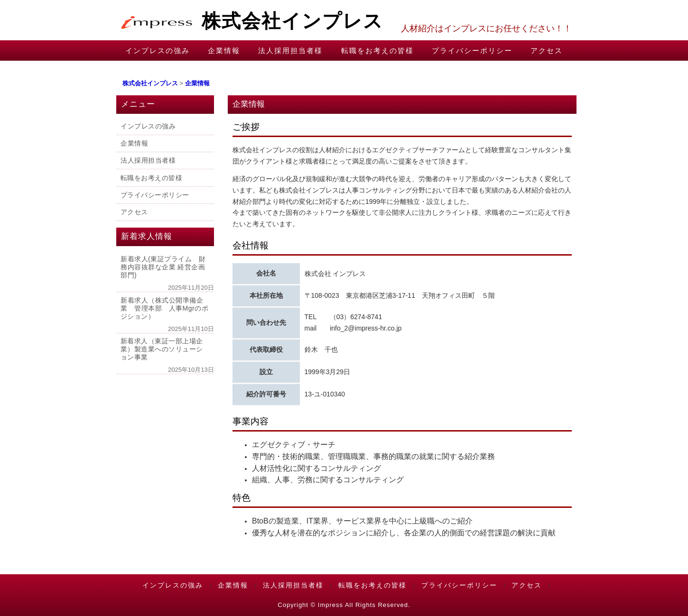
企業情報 (224, 51)
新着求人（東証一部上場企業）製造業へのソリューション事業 (162, 349)
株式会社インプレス (250, 21)
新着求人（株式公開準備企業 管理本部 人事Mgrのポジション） (164, 308)
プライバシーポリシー (472, 51)
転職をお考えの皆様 (377, 51)
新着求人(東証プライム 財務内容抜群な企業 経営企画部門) (163, 267)
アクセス (547, 51)
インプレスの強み (158, 51)
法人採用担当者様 (290, 51)
